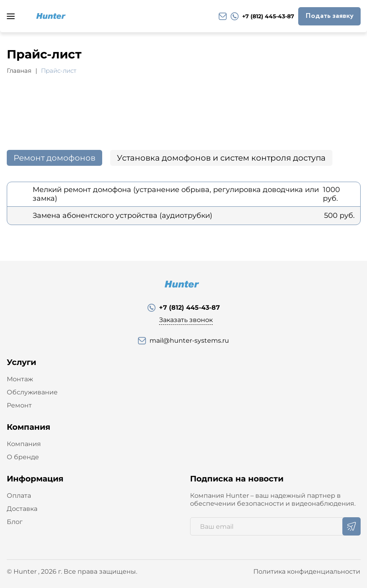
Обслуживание (32, 392)
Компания (24, 444)
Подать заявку (329, 16)
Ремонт (19, 405)
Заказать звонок (186, 320)
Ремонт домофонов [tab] (54, 158)
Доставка (22, 509)
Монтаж (20, 379)
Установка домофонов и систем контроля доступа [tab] (221, 158)
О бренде (23, 457)
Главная (19, 71)
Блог (15, 522)
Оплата (19, 496)
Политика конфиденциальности (307, 572)
